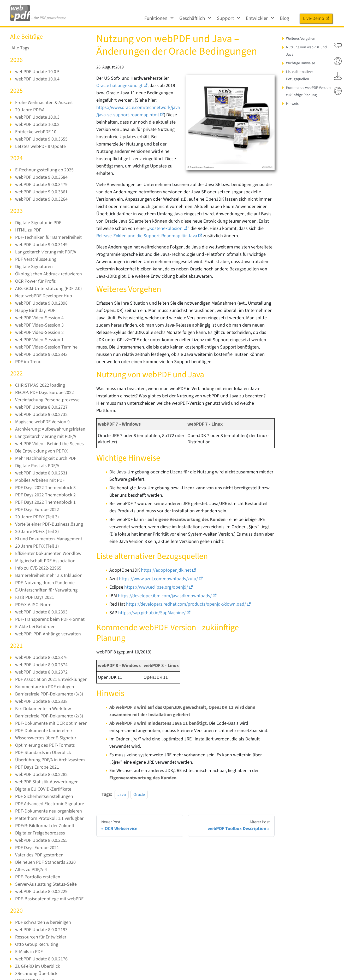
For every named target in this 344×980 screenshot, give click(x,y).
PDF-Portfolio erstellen (37, 877)
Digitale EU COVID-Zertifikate (43, 789)
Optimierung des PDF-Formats (45, 745)
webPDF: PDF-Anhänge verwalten (48, 634)
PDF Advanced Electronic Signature (49, 804)
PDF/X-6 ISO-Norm (33, 605)
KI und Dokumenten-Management (48, 539)
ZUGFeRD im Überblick (37, 966)
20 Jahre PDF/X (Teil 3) (37, 517)
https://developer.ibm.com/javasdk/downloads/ (167, 588)
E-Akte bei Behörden (35, 627)
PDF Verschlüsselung (35, 259)
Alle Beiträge (27, 37)
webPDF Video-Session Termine (46, 347)
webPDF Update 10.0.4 (37, 79)
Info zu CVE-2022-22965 (38, 568)
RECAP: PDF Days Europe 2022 (45, 393)
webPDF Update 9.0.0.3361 (41, 192)
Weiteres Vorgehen (301, 39)
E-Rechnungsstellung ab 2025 (44, 170)
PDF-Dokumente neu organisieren (48, 811)
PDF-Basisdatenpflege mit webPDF (49, 899)
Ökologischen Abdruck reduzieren (48, 274)
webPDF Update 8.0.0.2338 (41, 701)
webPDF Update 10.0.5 (37, 72)
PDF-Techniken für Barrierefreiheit (48, 237)
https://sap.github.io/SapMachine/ (154, 605)
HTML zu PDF (28, 230)
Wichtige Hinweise (300, 63)
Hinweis (292, 104)
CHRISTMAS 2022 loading (40, 385)
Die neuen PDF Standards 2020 (45, 862)
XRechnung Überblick (36, 974)
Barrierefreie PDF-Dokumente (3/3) (49, 694)
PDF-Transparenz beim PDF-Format (49, 619)
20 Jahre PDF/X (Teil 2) (37, 532)
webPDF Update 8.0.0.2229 (41, 892)
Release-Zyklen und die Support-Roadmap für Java (148, 236)
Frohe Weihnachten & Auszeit (44, 103)
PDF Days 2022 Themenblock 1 (45, 502)
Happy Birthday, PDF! (36, 311)
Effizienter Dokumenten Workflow (48, 553)
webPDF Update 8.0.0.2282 (41, 775)
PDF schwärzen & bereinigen (43, 922)
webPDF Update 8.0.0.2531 (41, 473)
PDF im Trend (28, 362)
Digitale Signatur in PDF (38, 223)
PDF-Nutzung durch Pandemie (45, 583)
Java (121, 787)
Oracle (139, 787)
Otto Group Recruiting (37, 944)
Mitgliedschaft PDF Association (45, 561)
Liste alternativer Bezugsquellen (299, 75)
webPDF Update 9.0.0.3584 (41, 177)
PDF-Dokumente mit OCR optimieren (51, 723)
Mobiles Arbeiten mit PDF (40, 480)
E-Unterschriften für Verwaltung (46, 590)
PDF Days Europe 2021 (37, 767)
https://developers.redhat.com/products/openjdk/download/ (188, 597)
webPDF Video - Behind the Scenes (49, 444)
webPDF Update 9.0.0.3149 (41, 245)
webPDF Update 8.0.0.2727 (41, 407)
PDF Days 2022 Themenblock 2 (45, 495)
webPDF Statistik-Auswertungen (46, 782)
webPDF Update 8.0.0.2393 (41, 612)
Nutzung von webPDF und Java (306, 51)
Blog (284, 18)
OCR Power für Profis (35, 281)
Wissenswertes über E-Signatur (45, 738)
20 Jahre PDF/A (30, 110)
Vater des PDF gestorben (39, 855)
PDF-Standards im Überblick (43, 753)
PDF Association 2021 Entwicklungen (51, 679)
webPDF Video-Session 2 (39, 332)
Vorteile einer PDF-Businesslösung (49, 524)
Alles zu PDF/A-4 (31, 870)
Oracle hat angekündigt (122, 86)
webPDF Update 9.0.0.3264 (41, 199)
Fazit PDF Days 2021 (34, 597)
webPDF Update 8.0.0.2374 (41, 665)
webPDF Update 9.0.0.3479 (41, 185)
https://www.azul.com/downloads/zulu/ (160, 572)
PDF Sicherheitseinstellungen (44, 796)
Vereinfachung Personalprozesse (47, 400)
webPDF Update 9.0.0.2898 (41, 303)
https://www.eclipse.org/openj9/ (159, 580)
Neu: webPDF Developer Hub (43, 296)
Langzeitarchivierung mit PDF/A (46, 252)
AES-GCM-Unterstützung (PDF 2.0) (48, 289)
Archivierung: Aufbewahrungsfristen (50, 429)
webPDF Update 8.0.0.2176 (41, 959)
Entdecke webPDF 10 (36, 132)
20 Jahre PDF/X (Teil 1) (37, 546)
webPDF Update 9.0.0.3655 (41, 139)
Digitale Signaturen (34, 267)
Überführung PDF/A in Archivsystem (50, 760)
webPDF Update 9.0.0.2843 (41, 354)
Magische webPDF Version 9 (42, 422)
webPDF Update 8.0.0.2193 (41, 930)
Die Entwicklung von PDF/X (41, 451)
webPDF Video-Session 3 (39, 325)
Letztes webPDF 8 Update (40, 146)
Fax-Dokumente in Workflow (43, 709)
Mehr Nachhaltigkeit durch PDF (46, 458)
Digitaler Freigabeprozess (40, 833)
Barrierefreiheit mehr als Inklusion (49, 575)
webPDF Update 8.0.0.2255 (41, 840)
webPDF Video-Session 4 (39, 318)
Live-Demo (316, 18)
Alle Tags (20, 48)
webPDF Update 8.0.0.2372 (41, 672)
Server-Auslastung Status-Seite (45, 884)
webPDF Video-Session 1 (39, 340)
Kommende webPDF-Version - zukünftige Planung (309, 91)
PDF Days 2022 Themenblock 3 (45, 488)
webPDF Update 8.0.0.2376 (41, 657)
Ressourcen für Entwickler (40, 937)
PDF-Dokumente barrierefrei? (44, 731)
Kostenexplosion (167, 228)
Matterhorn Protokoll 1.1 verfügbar (49, 818)
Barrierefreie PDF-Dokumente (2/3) (49, 716)
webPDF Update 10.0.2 (37, 124)
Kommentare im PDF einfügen (45, 687)
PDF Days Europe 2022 (37, 510)
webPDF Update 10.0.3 (37, 117)
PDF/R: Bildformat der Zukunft (44, 826)
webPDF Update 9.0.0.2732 (41, 414)
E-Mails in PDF (29, 952)
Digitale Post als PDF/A (37, 466)
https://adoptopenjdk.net (168, 563)
